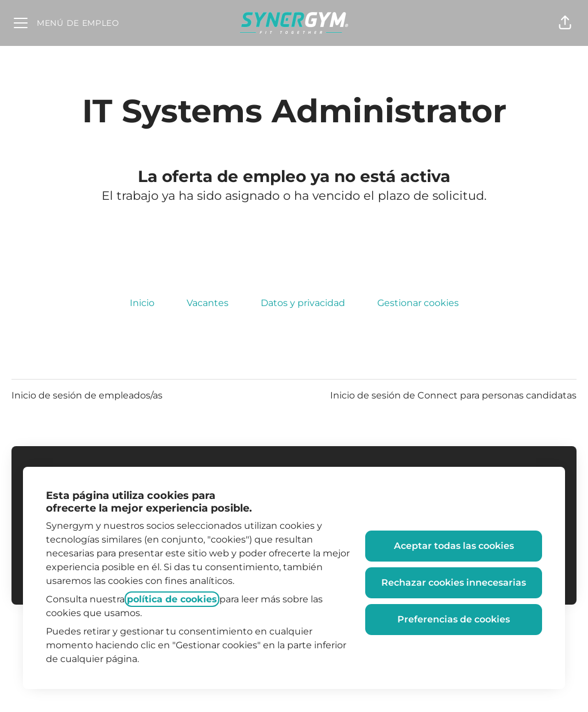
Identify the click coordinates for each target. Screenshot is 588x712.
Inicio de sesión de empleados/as (87, 395)
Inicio (142, 303)
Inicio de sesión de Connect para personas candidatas (453, 395)
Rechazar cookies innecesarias (454, 583)
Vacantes (208, 303)
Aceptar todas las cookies (454, 546)
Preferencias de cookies (454, 619)
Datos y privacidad (303, 303)
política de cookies (172, 599)
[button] (565, 23)
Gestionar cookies (418, 303)
